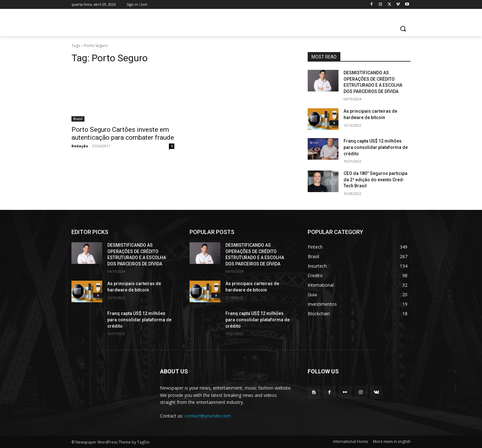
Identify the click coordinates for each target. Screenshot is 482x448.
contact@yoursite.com (208, 416)
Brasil (78, 119)
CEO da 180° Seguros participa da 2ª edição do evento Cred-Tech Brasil (375, 180)
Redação (80, 146)
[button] (403, 29)
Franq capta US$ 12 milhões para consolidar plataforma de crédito (376, 147)
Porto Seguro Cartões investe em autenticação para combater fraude (123, 134)
